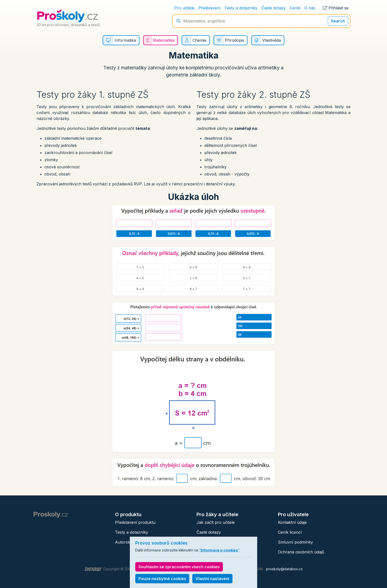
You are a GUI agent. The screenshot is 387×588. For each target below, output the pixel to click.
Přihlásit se (336, 8)
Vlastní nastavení (212, 579)
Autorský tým (128, 542)
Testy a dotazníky (241, 8)
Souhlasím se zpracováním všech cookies (179, 567)
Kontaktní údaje (292, 522)
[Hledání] (253, 21)
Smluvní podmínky (295, 542)
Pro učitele (184, 8)
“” (219, 550)
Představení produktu (135, 522)
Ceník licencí (290, 532)
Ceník (295, 8)
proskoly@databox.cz (284, 569)
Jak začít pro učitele (216, 522)
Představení (209, 8)
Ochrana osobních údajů (301, 552)
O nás (310, 8)
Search (338, 21)
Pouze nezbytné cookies (162, 579)
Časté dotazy (274, 8)
